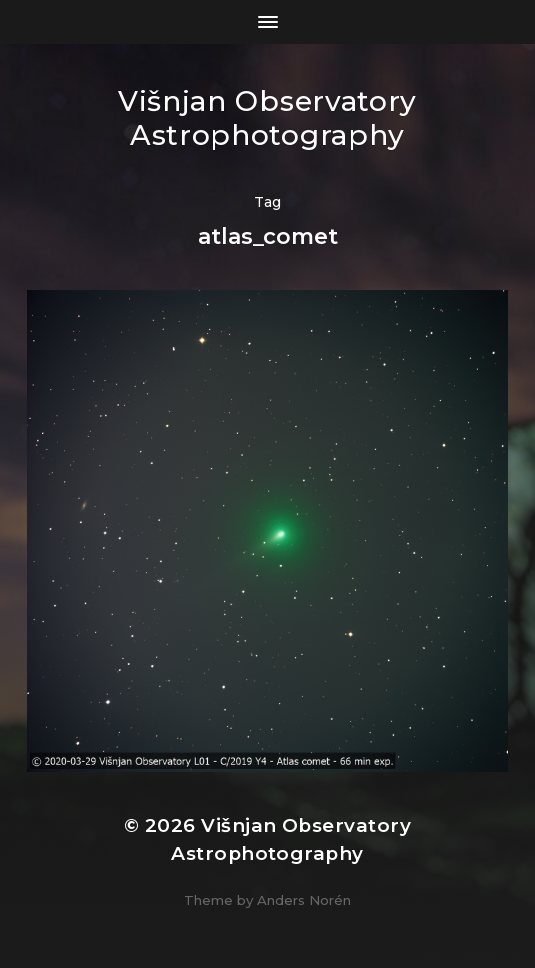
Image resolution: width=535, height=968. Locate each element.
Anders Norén (304, 900)
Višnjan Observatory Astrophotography (267, 118)
